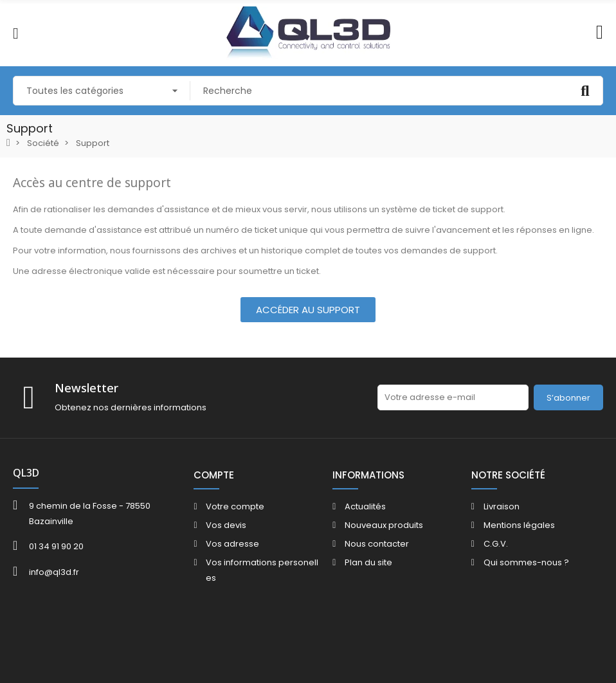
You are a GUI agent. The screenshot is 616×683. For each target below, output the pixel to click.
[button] (308, 310)
